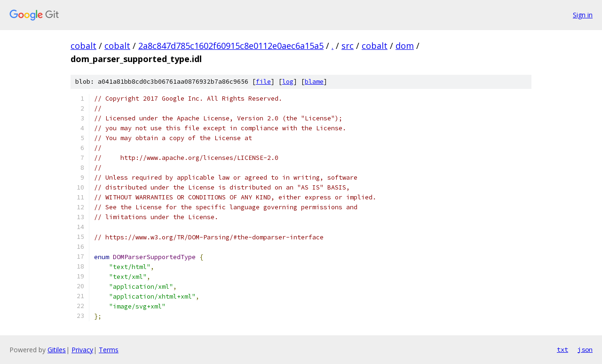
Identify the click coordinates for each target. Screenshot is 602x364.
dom (405, 46)
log (288, 82)
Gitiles (57, 350)
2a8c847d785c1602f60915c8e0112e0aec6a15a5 (231, 46)
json (585, 349)
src (348, 46)
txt (562, 349)
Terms (109, 350)
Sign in (583, 15)
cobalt (83, 46)
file (263, 82)
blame (314, 82)
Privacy (82, 350)
